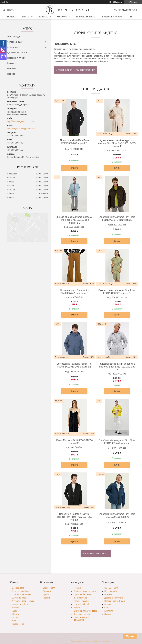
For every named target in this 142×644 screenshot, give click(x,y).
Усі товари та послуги (94, 554)
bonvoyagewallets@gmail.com (21, 129)
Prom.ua (85, 636)
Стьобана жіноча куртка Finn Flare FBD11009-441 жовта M (117, 442)
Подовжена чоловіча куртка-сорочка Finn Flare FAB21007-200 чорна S (74, 517)
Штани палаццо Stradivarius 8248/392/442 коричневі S (74, 292)
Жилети (16, 614)
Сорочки (47, 591)
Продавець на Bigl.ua (71, 639)
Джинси (16, 621)
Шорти (15, 617)
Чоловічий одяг (15, 42)
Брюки (46, 594)
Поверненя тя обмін (17, 58)
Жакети (16, 608)
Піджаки (47, 598)
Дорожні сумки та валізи (85, 591)
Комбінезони (18, 624)
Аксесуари (62, 17)
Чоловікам (43, 17)
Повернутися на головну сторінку (76, 70)
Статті (107, 608)
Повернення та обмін (113, 17)
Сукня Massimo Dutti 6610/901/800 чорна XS (74, 442)
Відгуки (11, 63)
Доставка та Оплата (86, 17)
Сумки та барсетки (82, 594)
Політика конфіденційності (104, 641)
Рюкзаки (78, 588)
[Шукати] (4, 10)
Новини (108, 604)
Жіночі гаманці (80, 598)
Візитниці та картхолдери (85, 611)
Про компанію (111, 591)
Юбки (15, 611)
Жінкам (26, 17)
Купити (74, 168)
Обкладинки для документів (81, 619)
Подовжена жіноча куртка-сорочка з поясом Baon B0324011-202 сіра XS (117, 367)
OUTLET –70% (111, 588)
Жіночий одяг (14, 36)
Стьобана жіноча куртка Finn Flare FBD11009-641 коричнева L (117, 218)
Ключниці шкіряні (82, 614)
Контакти (12, 68)
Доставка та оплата (17, 52)
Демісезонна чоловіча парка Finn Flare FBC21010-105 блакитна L (74, 365)
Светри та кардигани (22, 594)
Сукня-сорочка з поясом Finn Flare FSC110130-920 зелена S (117, 292)
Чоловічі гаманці (81, 601)
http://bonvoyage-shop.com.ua (21, 121)
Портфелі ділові (81, 604)
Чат (130, 636)
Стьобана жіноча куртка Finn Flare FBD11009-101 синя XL (117, 515)
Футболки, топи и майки (23, 601)
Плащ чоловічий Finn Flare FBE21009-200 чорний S (74, 142)
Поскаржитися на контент (81, 641)
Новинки (108, 594)
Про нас (11, 74)
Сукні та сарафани (21, 591)
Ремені (77, 608)
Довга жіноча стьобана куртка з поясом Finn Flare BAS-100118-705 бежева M (117, 143)
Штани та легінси (20, 604)
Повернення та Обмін (115, 601)
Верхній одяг (18, 588)
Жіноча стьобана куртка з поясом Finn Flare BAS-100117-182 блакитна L (74, 220)
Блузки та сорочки (21, 598)
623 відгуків (118, 2)
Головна (11, 17)
